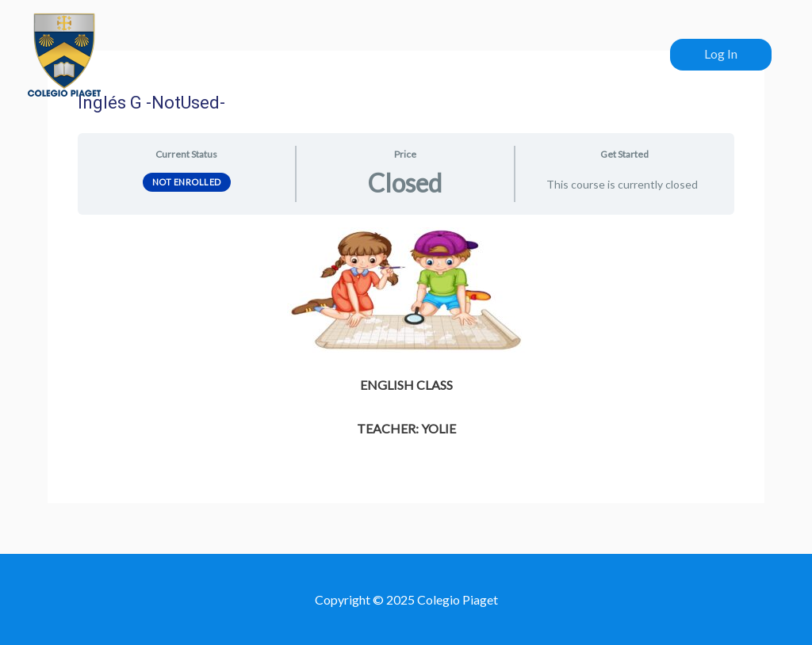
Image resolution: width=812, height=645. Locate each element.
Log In (721, 53)
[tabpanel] (406, 334)
